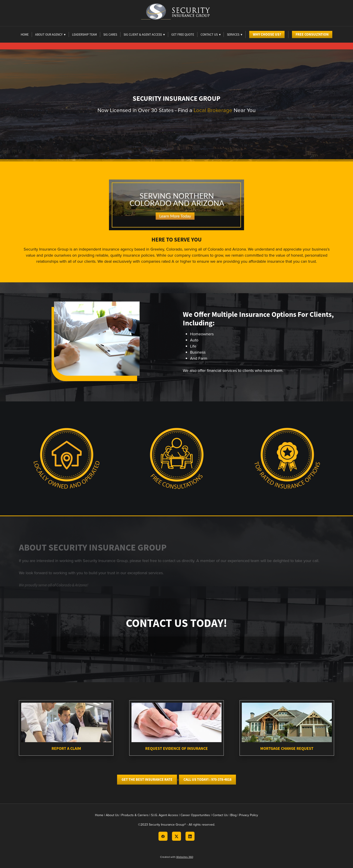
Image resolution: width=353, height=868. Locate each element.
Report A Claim (66, 748)
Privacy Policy (249, 815)
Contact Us (220, 815)
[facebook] (163, 836)
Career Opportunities (195, 815)
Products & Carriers (135, 815)
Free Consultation (312, 34)
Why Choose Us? (267, 34)
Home (25, 35)
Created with (177, 857)
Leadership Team (84, 35)
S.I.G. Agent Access (165, 815)
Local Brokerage (213, 110)
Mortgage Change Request (287, 748)
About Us (112, 815)
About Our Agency (50, 35)
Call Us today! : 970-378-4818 (207, 779)
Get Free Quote (183, 35)
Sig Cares (110, 35)
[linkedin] (190, 836)
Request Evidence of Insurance (176, 748)
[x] (176, 836)
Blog (233, 815)
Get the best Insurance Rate (147, 779)
